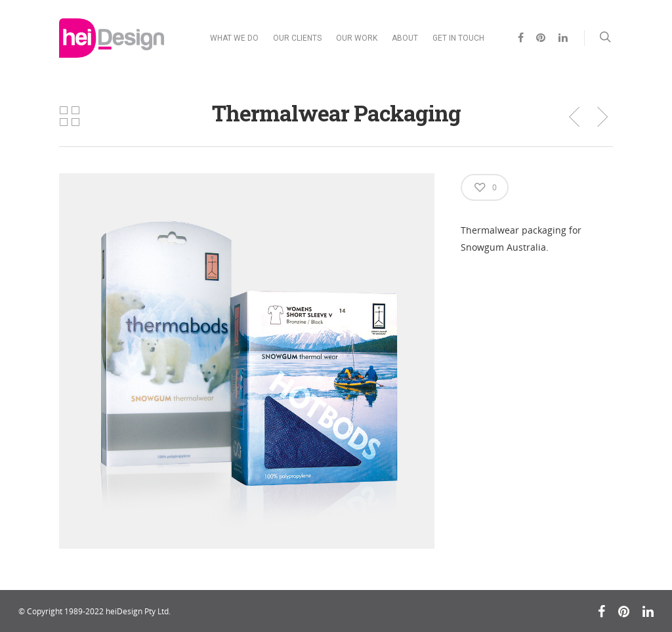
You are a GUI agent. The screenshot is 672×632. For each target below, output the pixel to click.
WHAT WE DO (234, 38)
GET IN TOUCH (458, 38)
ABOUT (405, 38)
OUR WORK (357, 38)
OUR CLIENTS (297, 38)
